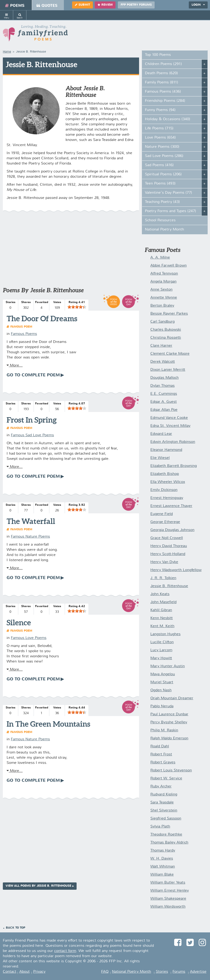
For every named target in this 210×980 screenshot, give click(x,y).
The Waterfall (31, 521)
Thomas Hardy (163, 851)
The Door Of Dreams (42, 318)
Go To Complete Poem (33, 375)
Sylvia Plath (160, 827)
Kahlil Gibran (161, 610)
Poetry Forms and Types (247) (171, 211)
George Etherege (165, 522)
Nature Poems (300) (162, 147)
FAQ (105, 972)
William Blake (162, 875)
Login (198, 5)
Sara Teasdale (162, 803)
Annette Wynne (164, 298)
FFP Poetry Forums (136, 5)
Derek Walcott (163, 362)
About (25, 972)
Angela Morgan (163, 282)
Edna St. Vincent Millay (170, 426)
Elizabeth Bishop (165, 474)
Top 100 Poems (158, 55)
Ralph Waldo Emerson (169, 738)
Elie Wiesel (160, 458)
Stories (162, 972)
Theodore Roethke (166, 835)
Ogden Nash (161, 690)
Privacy (39, 972)
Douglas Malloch (165, 378)
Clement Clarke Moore (170, 354)
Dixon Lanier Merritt (168, 370)
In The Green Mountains (48, 724)
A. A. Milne (160, 258)
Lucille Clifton (162, 642)
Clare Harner (161, 346)
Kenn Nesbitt (162, 618)
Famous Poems (24, 334)
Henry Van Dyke (164, 562)
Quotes (47, 6)
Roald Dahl (160, 746)
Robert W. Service (166, 778)
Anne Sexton (161, 290)
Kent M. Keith (162, 626)
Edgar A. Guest (164, 402)
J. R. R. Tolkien (163, 578)
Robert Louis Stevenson (171, 770)
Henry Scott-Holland (168, 554)
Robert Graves (163, 762)
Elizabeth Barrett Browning (174, 466)
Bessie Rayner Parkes (169, 314)
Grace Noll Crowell (167, 538)
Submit (82, 5)
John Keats (160, 594)
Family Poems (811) (162, 82)
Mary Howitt (161, 658)
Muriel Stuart (162, 682)
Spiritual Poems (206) (163, 174)
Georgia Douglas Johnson (172, 530)
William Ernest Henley (170, 891)
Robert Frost (161, 754)
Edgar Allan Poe (164, 410)
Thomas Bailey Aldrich (169, 843)
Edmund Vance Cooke (169, 418)
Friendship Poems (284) (165, 101)
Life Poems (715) (159, 128)
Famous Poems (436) (163, 92)
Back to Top (16, 928)
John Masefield (163, 602)
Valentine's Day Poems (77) (169, 193)
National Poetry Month (165, 230)
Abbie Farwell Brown (169, 266)
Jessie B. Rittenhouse (169, 586)
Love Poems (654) (160, 138)
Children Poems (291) (163, 64)
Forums (179, 972)
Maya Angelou (163, 674)
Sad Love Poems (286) (164, 156)
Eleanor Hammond (166, 450)
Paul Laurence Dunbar (169, 714)
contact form (65, 951)
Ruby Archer (161, 786)
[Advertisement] (71, 252)
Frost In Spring (32, 420)
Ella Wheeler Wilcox (168, 482)
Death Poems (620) (161, 73)
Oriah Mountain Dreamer (172, 698)
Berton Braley (162, 306)
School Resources (160, 220)
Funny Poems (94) (160, 110)
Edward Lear (161, 434)
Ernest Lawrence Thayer (171, 506)
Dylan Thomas (163, 386)
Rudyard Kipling (164, 795)
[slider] (77, 307)
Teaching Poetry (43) (162, 202)
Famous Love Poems (29, 638)
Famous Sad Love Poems (32, 435)
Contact (10, 972)
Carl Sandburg (163, 322)
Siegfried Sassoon (166, 819)
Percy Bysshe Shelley (169, 722)
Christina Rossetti (166, 338)
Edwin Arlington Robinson (173, 442)
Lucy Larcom (161, 650)
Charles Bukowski (166, 330)
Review (105, 5)
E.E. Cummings (164, 394)
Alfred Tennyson (164, 274)
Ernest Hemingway (167, 498)
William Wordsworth (168, 907)
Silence (19, 622)
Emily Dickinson (164, 490)
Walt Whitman (163, 867)
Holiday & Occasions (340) (168, 119)
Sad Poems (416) (159, 165)
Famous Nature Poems (30, 537)
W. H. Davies (162, 859)
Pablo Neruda (162, 706)
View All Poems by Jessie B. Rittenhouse (38, 886)
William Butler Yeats (168, 883)
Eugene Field (162, 514)
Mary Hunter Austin (168, 666)
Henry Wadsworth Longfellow (176, 570)
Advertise (198, 972)
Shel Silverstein (164, 811)
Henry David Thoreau (169, 546)
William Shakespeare (168, 899)
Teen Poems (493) (160, 184)
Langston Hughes (165, 634)
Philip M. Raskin (164, 730)
